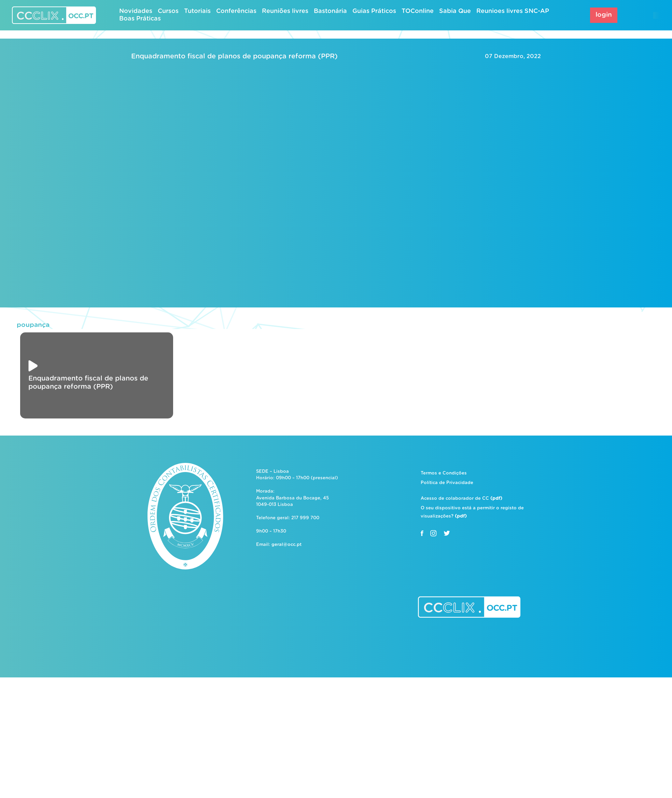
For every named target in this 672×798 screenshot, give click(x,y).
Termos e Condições (444, 473)
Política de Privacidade (447, 483)
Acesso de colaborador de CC (461, 499)
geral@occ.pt (286, 545)
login (604, 15)
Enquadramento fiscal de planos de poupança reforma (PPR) (234, 56)
